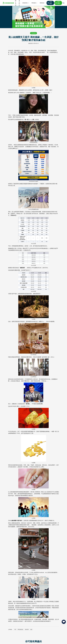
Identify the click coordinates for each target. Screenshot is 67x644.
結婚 (31, 629)
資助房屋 (27, 629)
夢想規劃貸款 (20, 629)
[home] (8, 3)
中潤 (15, 629)
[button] (26, 3)
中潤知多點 (33, 33)
